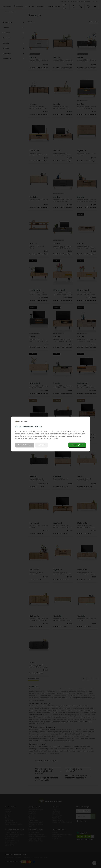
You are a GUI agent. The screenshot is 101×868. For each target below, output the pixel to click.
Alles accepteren (77, 445)
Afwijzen (42, 445)
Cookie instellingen (25, 445)
